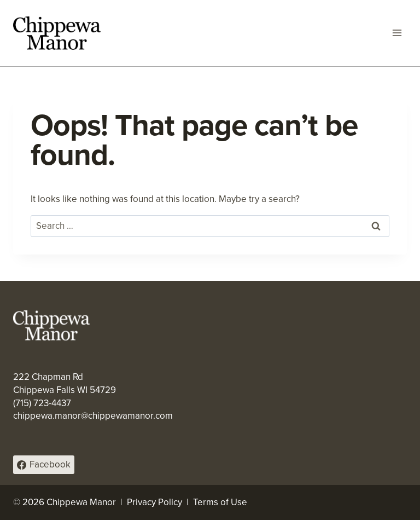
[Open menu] (397, 33)
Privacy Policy (154, 502)
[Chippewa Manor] (57, 33)
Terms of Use (220, 502)
